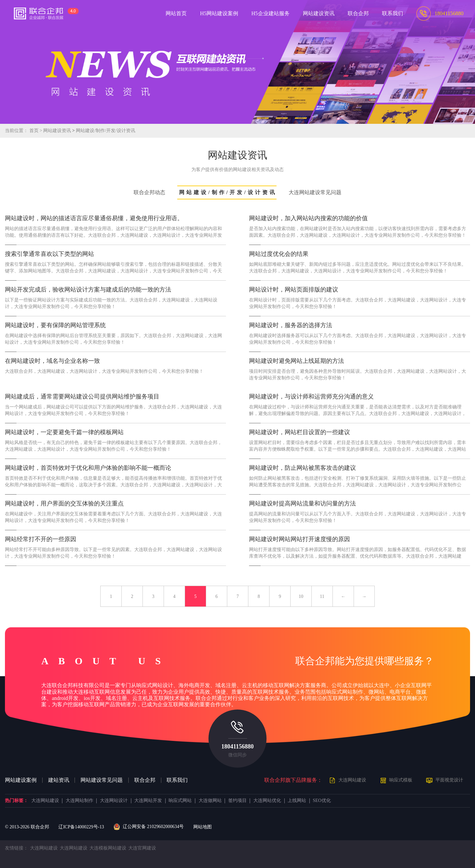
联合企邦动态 (149, 192)
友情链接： (16, 848)
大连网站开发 (148, 801)
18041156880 (237, 746)
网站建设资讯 (57, 131)
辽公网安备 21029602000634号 (149, 827)
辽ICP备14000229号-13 (81, 827)
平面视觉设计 (449, 780)
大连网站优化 (267, 801)
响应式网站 (180, 801)
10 (301, 596)
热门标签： (16, 801)
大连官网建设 (142, 848)
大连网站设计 (114, 801)
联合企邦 (145, 780)
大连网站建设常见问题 (315, 192)
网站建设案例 (21, 780)
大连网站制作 (79, 801)
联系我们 (177, 780)
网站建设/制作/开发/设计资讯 (106, 131)
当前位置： (16, 131)
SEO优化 (322, 801)
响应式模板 (401, 780)
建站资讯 (59, 780)
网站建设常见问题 (102, 780)
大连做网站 (210, 801)
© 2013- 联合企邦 (27, 827)
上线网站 (297, 801)
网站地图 (203, 827)
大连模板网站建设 (108, 848)
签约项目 (237, 801)
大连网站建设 (352, 780)
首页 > (36, 131)
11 (322, 596)
